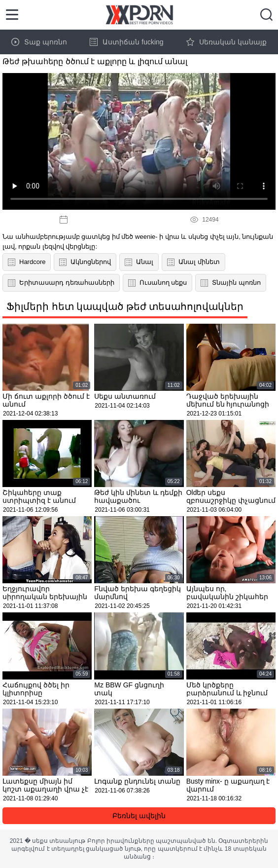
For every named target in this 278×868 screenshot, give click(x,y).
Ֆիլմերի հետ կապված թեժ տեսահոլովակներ (125, 306)
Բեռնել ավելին (139, 816)
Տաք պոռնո (39, 42)
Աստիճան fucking (126, 42)
